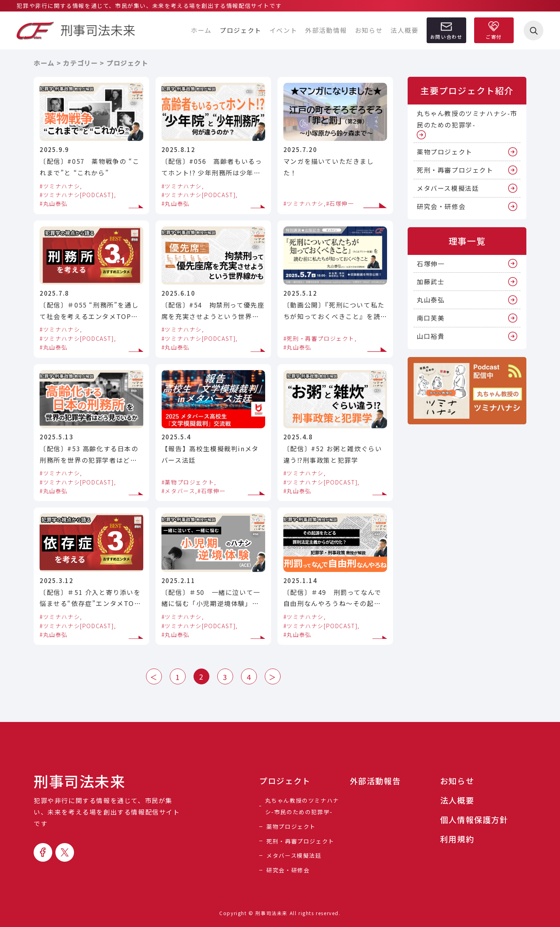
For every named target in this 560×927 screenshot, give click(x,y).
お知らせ (369, 30)
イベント (283, 30)
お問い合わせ (446, 37)
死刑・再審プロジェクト (455, 170)
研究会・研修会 (441, 206)
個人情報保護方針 (474, 820)
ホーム (201, 30)
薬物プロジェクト (445, 152)
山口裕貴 (431, 336)
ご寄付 (494, 37)
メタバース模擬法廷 (448, 188)
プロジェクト (285, 781)
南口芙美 (431, 318)
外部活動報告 (376, 781)
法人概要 (404, 30)
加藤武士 (431, 281)
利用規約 (457, 839)
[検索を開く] (533, 30)
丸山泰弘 (431, 300)
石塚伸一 (431, 264)
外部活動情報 (326, 30)
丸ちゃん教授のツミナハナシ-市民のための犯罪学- (467, 119)
